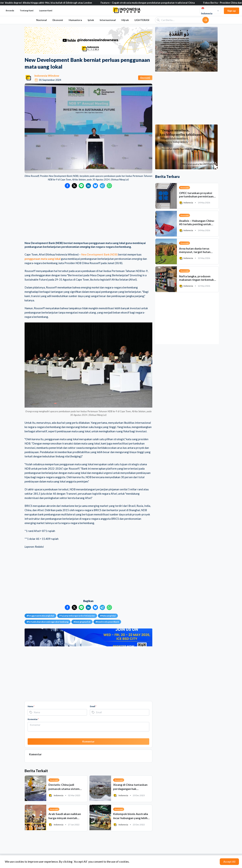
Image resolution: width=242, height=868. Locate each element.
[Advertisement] (88, 215)
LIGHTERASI (142, 20)
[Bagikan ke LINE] (81, 186)
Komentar (33, 719)
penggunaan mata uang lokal (43, 259)
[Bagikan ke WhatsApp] (109, 186)
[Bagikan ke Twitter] (74, 186)
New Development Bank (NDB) (99, 254)
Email (93, 706)
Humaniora (75, 20)
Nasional (42, 20)
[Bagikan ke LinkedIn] (88, 186)
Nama (31, 706)
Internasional (108, 20)
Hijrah (125, 20)
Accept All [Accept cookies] (229, 862)
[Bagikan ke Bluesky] (95, 186)
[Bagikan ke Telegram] (102, 186)
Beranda (10, 10)
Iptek (91, 20)
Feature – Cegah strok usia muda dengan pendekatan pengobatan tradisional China (155, 3)
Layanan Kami (46, 10)
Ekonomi (58, 20)
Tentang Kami (27, 10)
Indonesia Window (47, 76)
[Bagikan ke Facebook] (67, 186)
